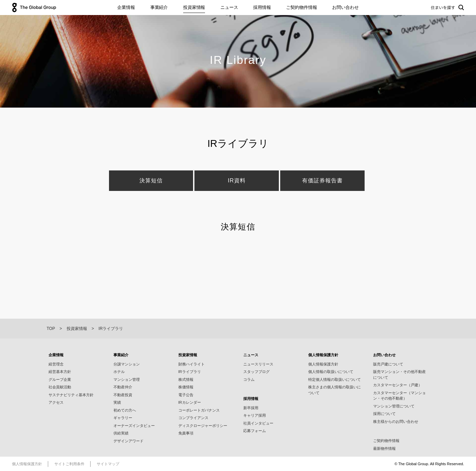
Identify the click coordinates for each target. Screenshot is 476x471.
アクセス (56, 402)
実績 (117, 402)
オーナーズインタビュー (134, 426)
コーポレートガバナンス (199, 410)
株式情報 (186, 379)
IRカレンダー (190, 402)
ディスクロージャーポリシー (203, 426)
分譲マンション (127, 364)
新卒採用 (251, 408)
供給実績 (121, 433)
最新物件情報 (384, 448)
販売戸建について (388, 364)
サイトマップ (108, 464)
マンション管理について (394, 406)
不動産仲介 (123, 387)
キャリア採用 (255, 415)
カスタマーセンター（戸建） (398, 385)
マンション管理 (127, 379)
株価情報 (186, 387)
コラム (249, 379)
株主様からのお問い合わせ (396, 421)
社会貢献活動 (60, 387)
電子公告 (186, 395)
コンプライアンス (193, 418)
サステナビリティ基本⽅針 (71, 395)
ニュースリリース (258, 364)
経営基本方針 (60, 372)
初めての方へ (125, 410)
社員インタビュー (258, 423)
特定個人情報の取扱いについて (335, 379)
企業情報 (126, 7)
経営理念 (56, 364)
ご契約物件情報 (301, 7)
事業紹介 (159, 7)
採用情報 (262, 7)
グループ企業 (60, 379)
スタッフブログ (256, 372)
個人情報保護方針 (323, 364)
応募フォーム (255, 431)
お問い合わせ (345, 7)
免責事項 (186, 433)
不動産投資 (123, 395)
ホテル (119, 372)
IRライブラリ (190, 372)
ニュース (229, 7)
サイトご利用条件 (69, 464)
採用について (384, 414)
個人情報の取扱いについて (331, 372)
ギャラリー (123, 418)
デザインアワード (128, 441)
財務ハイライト (192, 364)
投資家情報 (194, 7)
